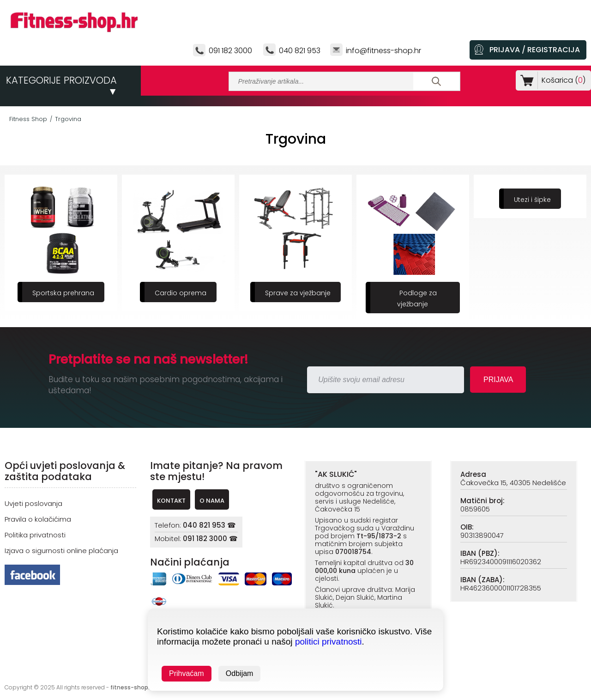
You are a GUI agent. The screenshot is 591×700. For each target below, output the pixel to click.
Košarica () (562, 80)
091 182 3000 (230, 51)
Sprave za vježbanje (298, 293)
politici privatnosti (329, 642)
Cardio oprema (181, 293)
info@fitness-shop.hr (383, 51)
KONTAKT (171, 501)
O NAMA (212, 501)
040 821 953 (300, 51)
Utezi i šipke (532, 200)
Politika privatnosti (35, 535)
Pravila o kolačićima (38, 519)
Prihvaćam (187, 673)
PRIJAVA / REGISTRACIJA (535, 50)
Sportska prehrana (63, 293)
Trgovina (68, 119)
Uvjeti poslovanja (33, 503)
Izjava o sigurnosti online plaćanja (61, 551)
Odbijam (240, 673)
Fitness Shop (28, 119)
